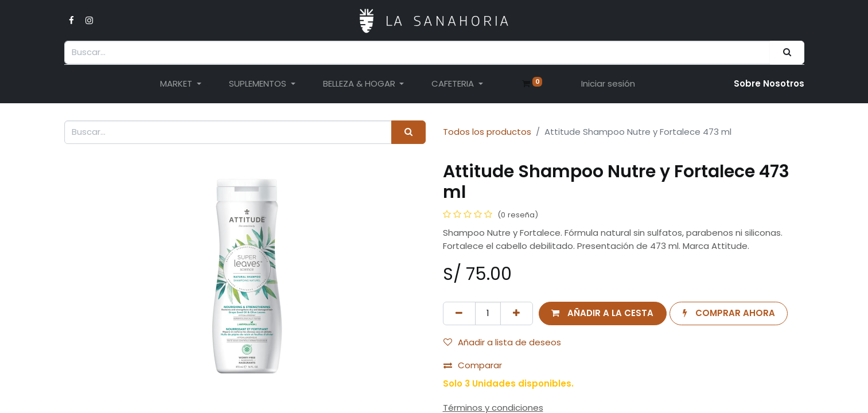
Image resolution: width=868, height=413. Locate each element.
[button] (603, 313)
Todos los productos (487, 132)
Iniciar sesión (608, 83)
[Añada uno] (517, 313)
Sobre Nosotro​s (769, 83)
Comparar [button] (473, 365)
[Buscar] (787, 52)
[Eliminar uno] (459, 313)
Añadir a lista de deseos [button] (502, 342)
